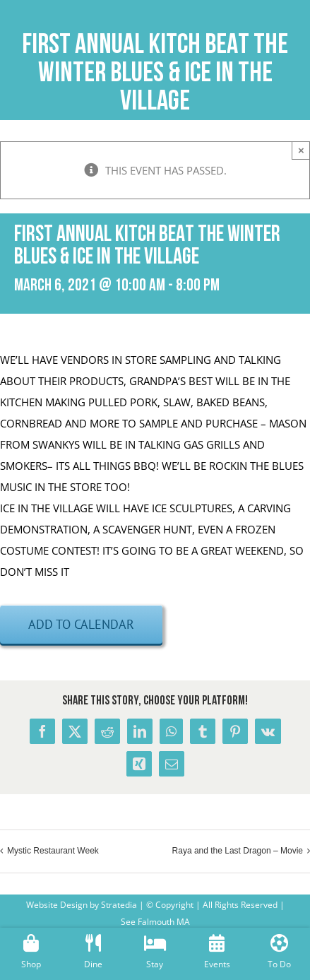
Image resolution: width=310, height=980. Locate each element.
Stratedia (119, 905)
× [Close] (301, 150)
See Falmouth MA (155, 922)
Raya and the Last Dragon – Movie (238, 851)
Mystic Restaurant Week (53, 851)
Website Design (57, 905)
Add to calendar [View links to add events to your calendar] (81, 624)
